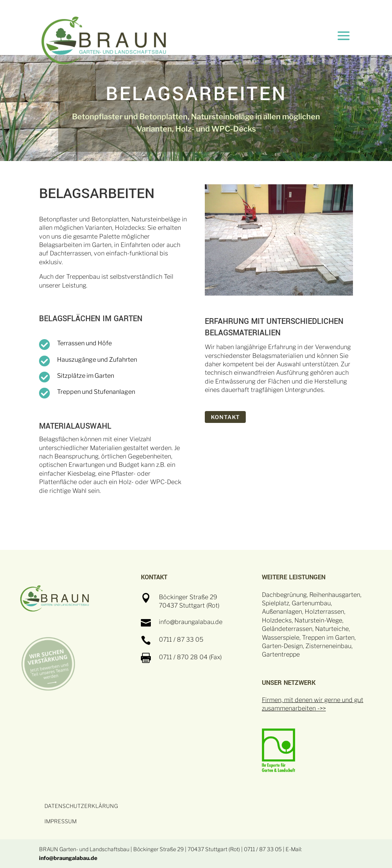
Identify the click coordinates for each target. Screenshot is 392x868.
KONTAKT (225, 417)
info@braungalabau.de (68, 858)
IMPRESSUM (60, 821)
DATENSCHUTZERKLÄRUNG (81, 806)
